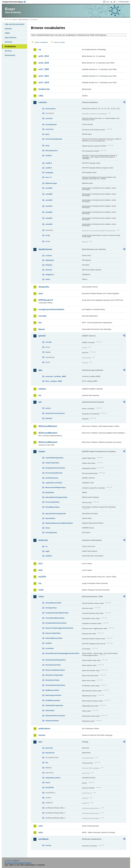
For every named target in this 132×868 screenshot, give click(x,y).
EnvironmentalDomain (54, 473)
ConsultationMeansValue (55, 618)
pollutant (49, 418)
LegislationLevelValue (54, 483)
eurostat (42, 316)
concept (48, 342)
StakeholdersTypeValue (54, 705)
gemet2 (42, 336)
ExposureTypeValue (53, 633)
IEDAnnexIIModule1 (48, 426)
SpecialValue (50, 518)
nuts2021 (49, 218)
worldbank (43, 839)
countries (49, 118)
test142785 (49, 787)
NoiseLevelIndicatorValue (55, 670)
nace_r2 (48, 177)
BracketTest (50, 753)
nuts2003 (49, 188)
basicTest (49, 748)
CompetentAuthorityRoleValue (57, 613)
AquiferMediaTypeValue (54, 458)
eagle (47, 551)
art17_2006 (44, 69)
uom (41, 826)
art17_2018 (44, 83)
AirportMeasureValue (53, 603)
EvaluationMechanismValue (56, 623)
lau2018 (42, 577)
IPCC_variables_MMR (54, 381)
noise (41, 597)
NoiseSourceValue (52, 680)
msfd (41, 590)
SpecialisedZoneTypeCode (56, 514)
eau (47, 763)
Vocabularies (10, 46)
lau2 (40, 570)
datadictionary (45, 249)
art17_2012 (44, 76)
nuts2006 (49, 194)
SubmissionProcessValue (55, 716)
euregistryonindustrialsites (51, 309)
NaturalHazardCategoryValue (56, 497)
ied (40, 402)
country (48, 845)
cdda (41, 96)
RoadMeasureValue (53, 700)
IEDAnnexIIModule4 (48, 442)
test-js (48, 782)
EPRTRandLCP (46, 300)
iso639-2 (49, 156)
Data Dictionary (23, 20)
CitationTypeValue (52, 463)
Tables (7, 33)
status (48, 279)
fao (40, 323)
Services (8, 51)
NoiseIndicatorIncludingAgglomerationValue (62, 653)
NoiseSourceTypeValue (54, 675)
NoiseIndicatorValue (53, 665)
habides (42, 389)
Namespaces (10, 55)
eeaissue (49, 270)
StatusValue (50, 710)
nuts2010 (49, 200)
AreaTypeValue (51, 608)
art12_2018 (44, 63)
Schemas (8, 42)
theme (48, 528)
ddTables (49, 265)
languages (49, 172)
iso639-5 (49, 168)
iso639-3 (49, 163)
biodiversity (44, 89)
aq (40, 50)
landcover (43, 540)
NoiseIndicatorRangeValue (55, 660)
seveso (42, 735)
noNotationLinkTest (53, 778)
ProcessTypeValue (52, 502)
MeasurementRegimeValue (56, 487)
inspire (42, 451)
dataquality (44, 287)
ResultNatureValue (52, 507)
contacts (49, 256)
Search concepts (59, 42)
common (43, 102)
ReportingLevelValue (53, 695)
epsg (47, 146)
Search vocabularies (41, 42)
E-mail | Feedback (12, 860)
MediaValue (50, 492)
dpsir (47, 134)
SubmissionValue (52, 721)
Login (107, 2)
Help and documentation (14, 24)
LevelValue (49, 648)
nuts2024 (49, 224)
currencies (49, 129)
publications (44, 729)
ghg (40, 370)
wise (41, 832)
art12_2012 (44, 56)
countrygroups (51, 124)
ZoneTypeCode (51, 533)
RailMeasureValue (52, 690)
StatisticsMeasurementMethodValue (59, 523)
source (48, 352)
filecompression (51, 151)
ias (40, 395)
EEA (15, 2)
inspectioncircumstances (55, 413)
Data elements (10, 38)
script (48, 235)
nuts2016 (49, 212)
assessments (50, 109)
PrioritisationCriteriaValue (55, 685)
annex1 (48, 408)
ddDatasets (50, 260)
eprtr (41, 293)
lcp (40, 583)
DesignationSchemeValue (55, 468)
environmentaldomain (54, 139)
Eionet (15, 20)
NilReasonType (51, 183)
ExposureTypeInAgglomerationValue (59, 628)
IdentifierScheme (52, 478)
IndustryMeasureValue (54, 638)
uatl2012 (49, 556)
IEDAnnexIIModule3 (48, 433)
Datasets (8, 29)
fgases (42, 329)
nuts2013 (49, 206)
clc (46, 546)
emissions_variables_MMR (56, 376)
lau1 (40, 564)
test (40, 742)
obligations (50, 275)
